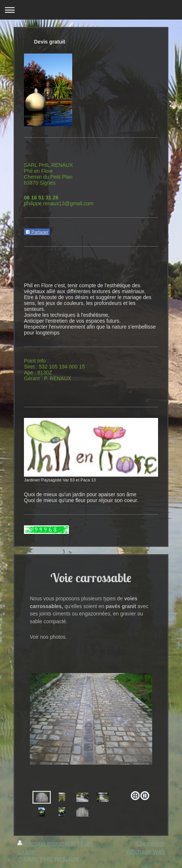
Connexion (151, 843)
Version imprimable (47, 843)
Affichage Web (146, 852)
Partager (37, 232)
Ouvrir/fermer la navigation (91, 10)
